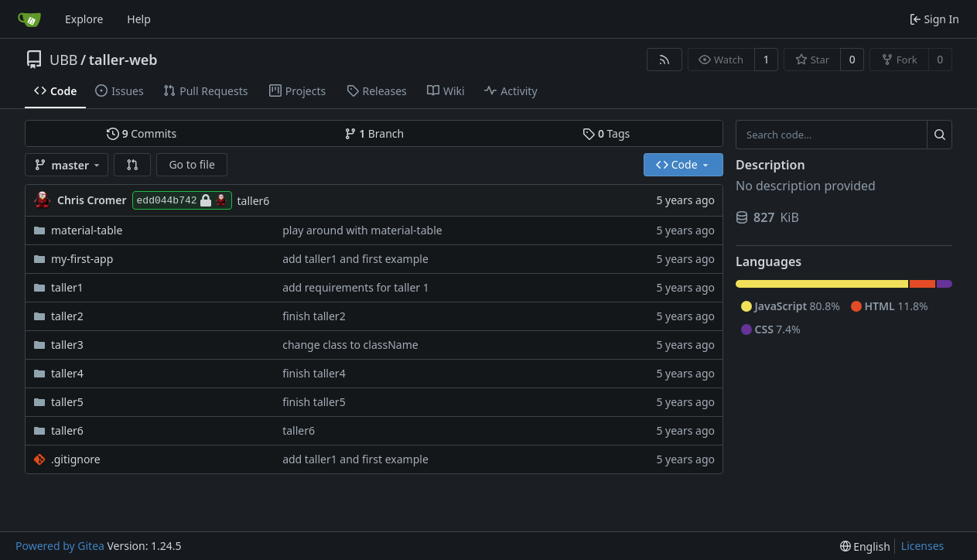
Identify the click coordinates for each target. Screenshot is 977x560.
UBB (64, 60)
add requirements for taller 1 (356, 287)
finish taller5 (314, 402)
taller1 (67, 287)
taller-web (123, 60)
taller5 (67, 402)
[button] (132, 165)
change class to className (350, 345)
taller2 (67, 316)
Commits (142, 133)
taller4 (67, 373)
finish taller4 (314, 373)
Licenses (923, 546)
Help (139, 19)
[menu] (865, 546)
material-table (87, 230)
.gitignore (76, 459)
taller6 (254, 201)
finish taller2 (314, 316)
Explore (84, 19)
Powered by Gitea (60, 546)
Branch (374, 133)
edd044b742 (182, 200)
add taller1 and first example (355, 259)
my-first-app (82, 259)
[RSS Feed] (664, 60)
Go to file (191, 164)
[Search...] (939, 135)
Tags (606, 133)
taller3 (67, 345)
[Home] (29, 19)
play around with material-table (362, 230)
